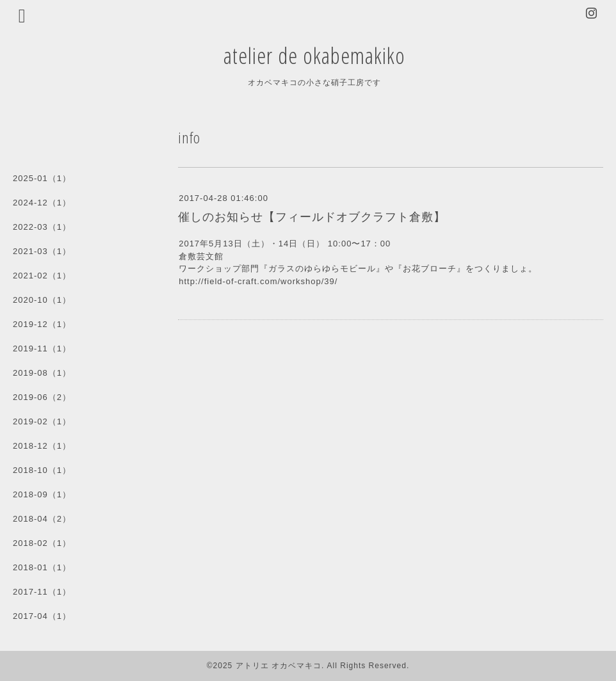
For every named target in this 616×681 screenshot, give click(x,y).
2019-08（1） (42, 373)
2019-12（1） (42, 324)
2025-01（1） (42, 178)
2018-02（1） (42, 543)
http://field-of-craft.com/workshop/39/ (258, 281)
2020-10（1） (42, 300)
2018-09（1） (42, 494)
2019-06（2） (42, 397)
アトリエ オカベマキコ (279, 666)
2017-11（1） (42, 592)
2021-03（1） (42, 251)
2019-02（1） (42, 421)
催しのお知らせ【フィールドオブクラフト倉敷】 (312, 217)
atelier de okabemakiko (314, 55)
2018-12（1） (42, 446)
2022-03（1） (42, 227)
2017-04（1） (42, 616)
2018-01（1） (42, 567)
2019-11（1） (42, 349)
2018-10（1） (42, 470)
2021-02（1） (42, 276)
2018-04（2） (42, 519)
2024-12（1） (42, 203)
